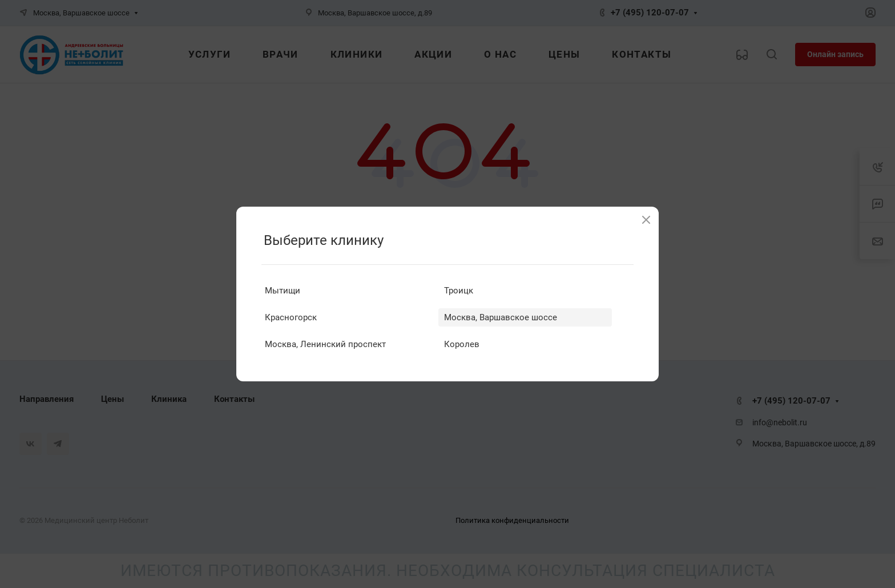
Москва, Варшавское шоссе (501, 317)
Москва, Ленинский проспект (325, 344)
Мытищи (283, 291)
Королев (462, 344)
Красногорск (291, 317)
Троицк (459, 291)
